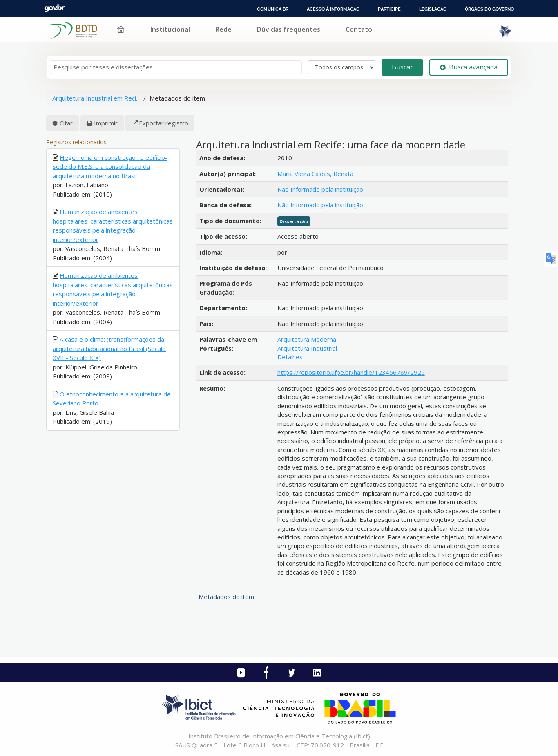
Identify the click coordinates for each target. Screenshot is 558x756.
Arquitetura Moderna (307, 339)
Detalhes (290, 357)
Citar (66, 123)
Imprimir (106, 123)
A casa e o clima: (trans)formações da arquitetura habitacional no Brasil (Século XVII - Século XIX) (109, 348)
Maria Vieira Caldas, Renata (315, 174)
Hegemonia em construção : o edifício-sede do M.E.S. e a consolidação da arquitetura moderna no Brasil (110, 167)
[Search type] (342, 67)
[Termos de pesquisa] (176, 67)
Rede (223, 29)
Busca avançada (469, 67)
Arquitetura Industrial (307, 348)
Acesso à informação (333, 9)
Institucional (170, 29)
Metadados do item (226, 597)
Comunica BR (273, 9)
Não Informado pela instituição (320, 189)
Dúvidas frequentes (289, 29)
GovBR (54, 8)
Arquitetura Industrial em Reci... (96, 98)
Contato (359, 29)
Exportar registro (164, 123)
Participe (389, 9)
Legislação (433, 9)
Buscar (402, 67)
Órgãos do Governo (489, 9)
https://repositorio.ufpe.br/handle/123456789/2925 (351, 372)
